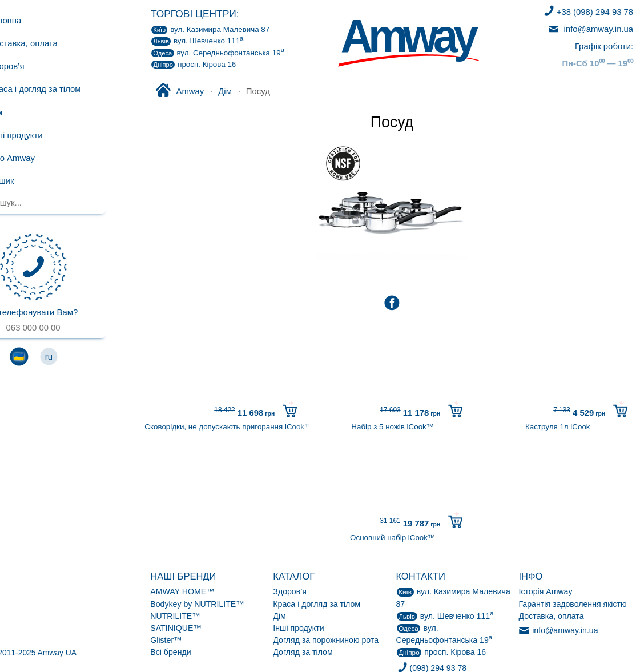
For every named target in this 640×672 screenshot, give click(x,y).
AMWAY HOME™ (182, 591)
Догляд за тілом (303, 652)
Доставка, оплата (51, 43)
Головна (33, 20)
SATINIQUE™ (176, 628)
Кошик (45, 181)
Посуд (392, 122)
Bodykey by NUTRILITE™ (197, 604)
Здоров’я (290, 591)
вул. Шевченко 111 (197, 41)
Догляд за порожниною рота (326, 640)
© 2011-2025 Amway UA (73, 653)
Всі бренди (170, 652)
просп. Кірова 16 (194, 65)
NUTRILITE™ (175, 616)
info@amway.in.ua (590, 29)
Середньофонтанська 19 (218, 53)
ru (88, 357)
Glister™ (166, 640)
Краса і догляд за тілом (317, 604)
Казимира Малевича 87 (210, 30)
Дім (225, 91)
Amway (179, 91)
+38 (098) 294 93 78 (587, 12)
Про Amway (40, 158)
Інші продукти (298, 628)
